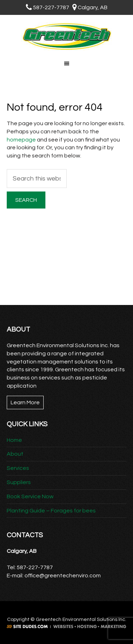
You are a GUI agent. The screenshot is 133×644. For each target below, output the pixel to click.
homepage (21, 140)
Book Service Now (30, 496)
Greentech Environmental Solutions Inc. (66, 37)
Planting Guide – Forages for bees (51, 511)
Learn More (25, 402)
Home (14, 440)
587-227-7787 (48, 7)
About (15, 454)
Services (18, 468)
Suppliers (19, 482)
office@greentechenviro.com (63, 576)
